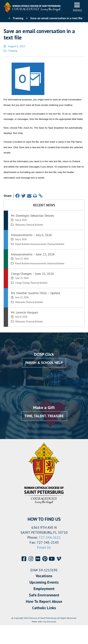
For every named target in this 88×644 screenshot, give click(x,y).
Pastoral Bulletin (35, 225)
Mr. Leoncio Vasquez (24, 312)
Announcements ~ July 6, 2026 (31, 235)
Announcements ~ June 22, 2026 (33, 254)
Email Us (44, 547)
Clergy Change (22, 283)
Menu (77, 7)
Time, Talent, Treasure (44, 416)
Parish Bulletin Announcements (31, 244)
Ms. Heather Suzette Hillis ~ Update (36, 293)
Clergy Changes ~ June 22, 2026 (32, 274)
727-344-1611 (50, 537)
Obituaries (20, 225)
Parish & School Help (44, 363)
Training (13, 51)
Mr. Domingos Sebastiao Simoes (32, 216)
